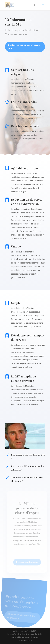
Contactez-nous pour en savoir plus (24, 49)
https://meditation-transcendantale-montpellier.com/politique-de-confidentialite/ (25, 637)
